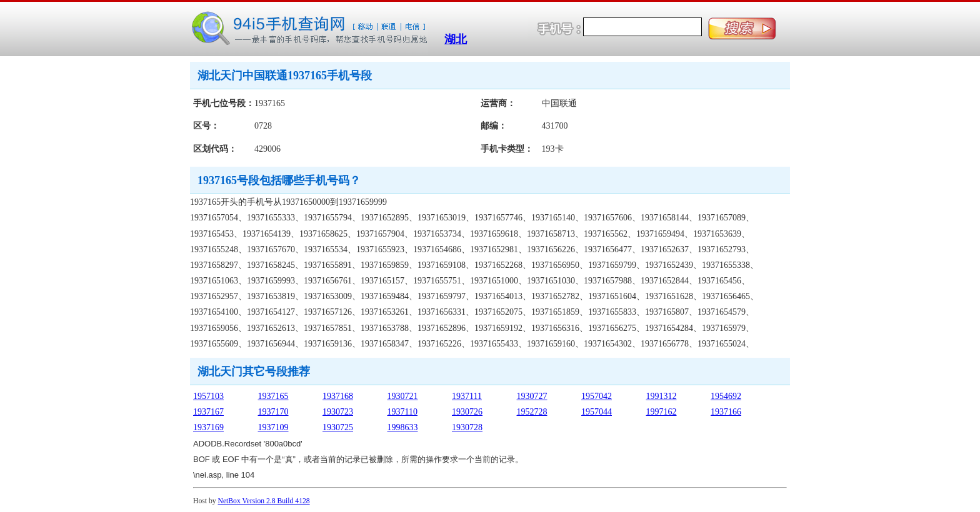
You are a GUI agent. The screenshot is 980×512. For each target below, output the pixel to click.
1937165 (273, 396)
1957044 (597, 412)
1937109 (273, 427)
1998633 (403, 427)
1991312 (662, 396)
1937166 (726, 412)
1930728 (467, 427)
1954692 (726, 396)
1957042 (597, 396)
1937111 (467, 396)
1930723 (338, 412)
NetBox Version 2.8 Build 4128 (264, 501)
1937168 (338, 396)
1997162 (662, 412)
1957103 (208, 396)
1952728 (532, 412)
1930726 (467, 412)
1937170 (273, 412)
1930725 (338, 427)
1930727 (532, 396)
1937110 (402, 412)
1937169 (208, 427)
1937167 (208, 412)
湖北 (456, 39)
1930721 (403, 396)
